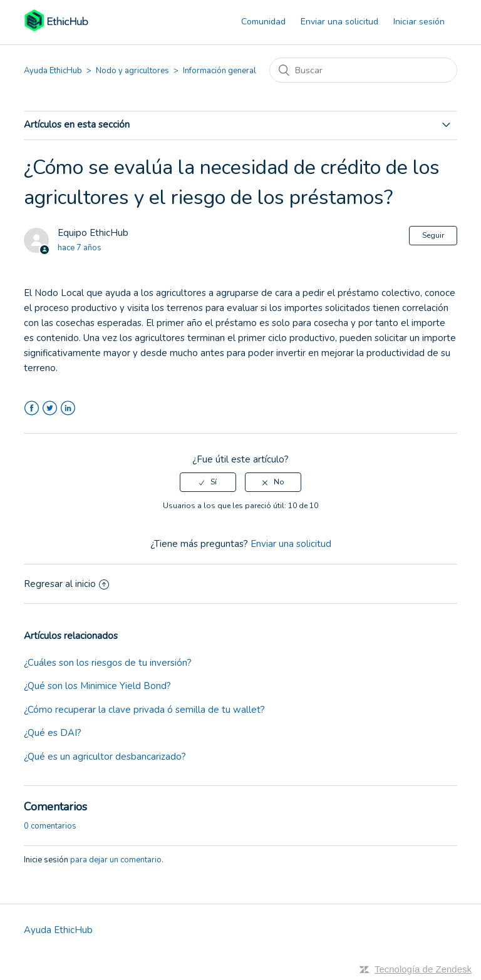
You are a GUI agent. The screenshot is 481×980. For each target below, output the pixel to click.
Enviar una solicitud (339, 22)
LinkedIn (68, 408)
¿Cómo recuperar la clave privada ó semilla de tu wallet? (144, 710)
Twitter (50, 408)
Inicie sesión (46, 860)
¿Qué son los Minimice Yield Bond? (97, 686)
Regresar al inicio (66, 584)
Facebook (32, 408)
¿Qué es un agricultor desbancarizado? (105, 757)
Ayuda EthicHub (53, 71)
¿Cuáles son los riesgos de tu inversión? (108, 663)
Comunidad (263, 22)
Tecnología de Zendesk (423, 969)
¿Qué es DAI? (53, 733)
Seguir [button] (433, 235)
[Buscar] (363, 70)
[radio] (208, 482)
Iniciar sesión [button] (419, 22)
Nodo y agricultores (132, 71)
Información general (220, 71)
